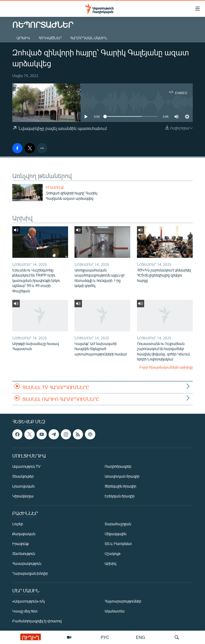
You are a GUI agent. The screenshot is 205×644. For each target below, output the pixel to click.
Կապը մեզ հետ (25, 611)
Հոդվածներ (50, 38)
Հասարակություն (27, 563)
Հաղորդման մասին (89, 38)
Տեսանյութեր (23, 476)
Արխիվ (23, 38)
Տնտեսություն (24, 553)
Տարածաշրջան (118, 524)
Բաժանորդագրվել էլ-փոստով (37, 621)
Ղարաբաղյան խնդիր (30, 573)
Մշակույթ (113, 553)
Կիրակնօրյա (23, 496)
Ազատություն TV (26, 466)
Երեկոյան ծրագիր (120, 496)
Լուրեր (18, 524)
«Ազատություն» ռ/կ (28, 601)
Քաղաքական (24, 534)
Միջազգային (115, 534)
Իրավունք (55, 187)
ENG (141, 637)
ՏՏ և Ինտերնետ (118, 544)
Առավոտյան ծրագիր (122, 476)
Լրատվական (23, 486)
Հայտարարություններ (123, 601)
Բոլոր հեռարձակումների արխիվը (166, 367)
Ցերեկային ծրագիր (120, 486)
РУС (105, 637)
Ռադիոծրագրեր (118, 466)
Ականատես (115, 611)
